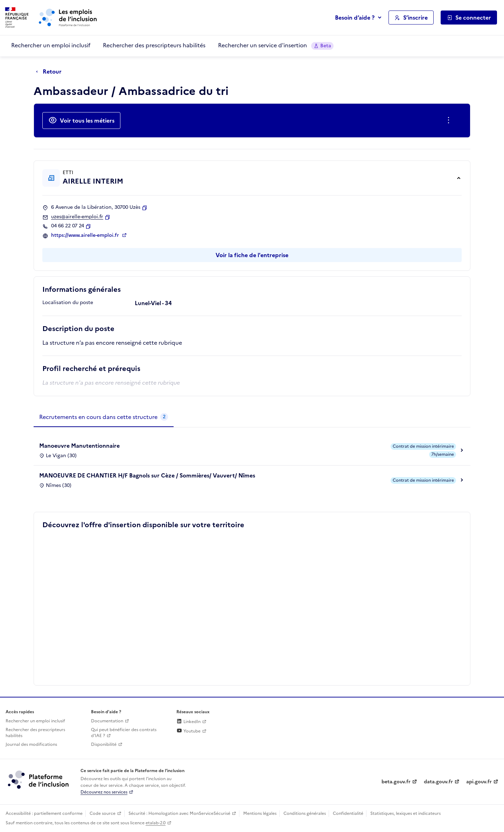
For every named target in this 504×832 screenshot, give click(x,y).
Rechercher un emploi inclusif (51, 45)
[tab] (104, 417)
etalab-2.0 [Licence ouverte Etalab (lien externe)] (156, 823)
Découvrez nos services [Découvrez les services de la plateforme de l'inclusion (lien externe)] (104, 792)
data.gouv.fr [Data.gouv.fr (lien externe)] (438, 782)
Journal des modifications (31, 744)
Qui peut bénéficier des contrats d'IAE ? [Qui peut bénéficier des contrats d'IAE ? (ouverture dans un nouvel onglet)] (124, 733)
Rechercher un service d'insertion (276, 45)
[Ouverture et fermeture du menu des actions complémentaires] (450, 121)
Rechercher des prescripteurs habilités (154, 45)
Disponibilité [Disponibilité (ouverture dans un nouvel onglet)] (104, 744)
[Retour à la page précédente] (51, 72)
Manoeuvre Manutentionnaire (79, 446)
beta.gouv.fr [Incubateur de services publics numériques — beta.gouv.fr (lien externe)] (396, 782)
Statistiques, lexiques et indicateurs (405, 813)
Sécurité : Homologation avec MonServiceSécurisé (179, 813)
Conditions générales (305, 813)
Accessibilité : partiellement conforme (44, 813)
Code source (103, 813)
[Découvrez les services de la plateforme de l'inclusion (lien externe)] (39, 779)
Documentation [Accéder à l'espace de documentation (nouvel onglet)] (107, 721)
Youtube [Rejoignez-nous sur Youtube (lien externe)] (188, 731)
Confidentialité (348, 813)
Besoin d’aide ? (355, 18)
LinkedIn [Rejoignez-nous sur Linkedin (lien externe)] (188, 722)
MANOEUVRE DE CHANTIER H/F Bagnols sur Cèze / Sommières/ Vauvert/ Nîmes (147, 475)
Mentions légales (260, 813)
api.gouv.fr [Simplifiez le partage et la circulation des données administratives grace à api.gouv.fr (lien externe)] (479, 782)
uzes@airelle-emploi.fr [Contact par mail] (77, 217)
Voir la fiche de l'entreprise (252, 255)
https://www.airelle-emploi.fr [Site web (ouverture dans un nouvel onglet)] (86, 235)
